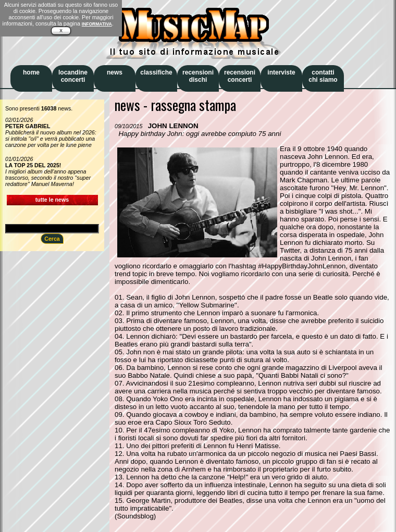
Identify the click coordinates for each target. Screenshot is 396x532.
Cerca (52, 239)
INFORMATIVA (97, 24)
